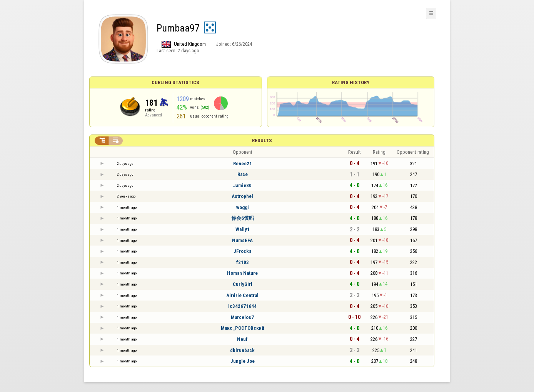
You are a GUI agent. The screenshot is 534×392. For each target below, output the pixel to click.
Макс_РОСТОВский (243, 328)
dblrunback (242, 350)
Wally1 (243, 229)
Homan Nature (242, 273)
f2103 (243, 262)
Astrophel (242, 196)
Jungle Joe (243, 361)
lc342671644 (242, 306)
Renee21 (243, 164)
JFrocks (243, 251)
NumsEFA (242, 240)
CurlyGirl (243, 284)
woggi (243, 207)
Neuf (242, 339)
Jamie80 (242, 185)
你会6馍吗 (243, 218)
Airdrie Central (242, 295)
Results (262, 140)
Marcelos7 (242, 317)
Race (243, 174)
